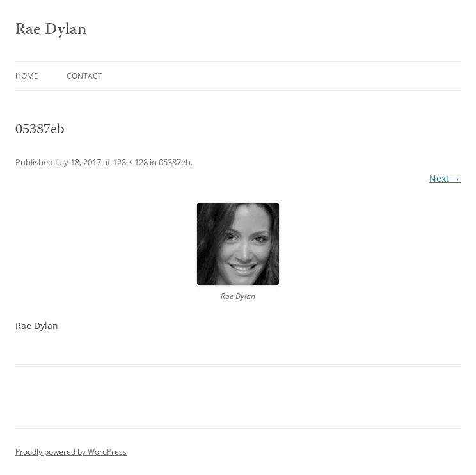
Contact (84, 76)
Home (27, 76)
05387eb (175, 162)
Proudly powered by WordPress (71, 452)
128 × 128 (130, 162)
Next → (445, 178)
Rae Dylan (51, 30)
